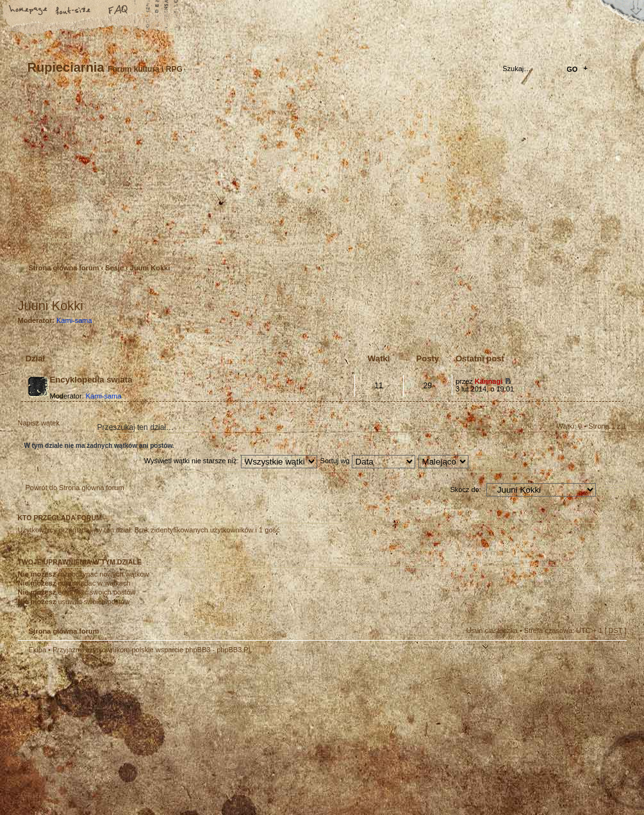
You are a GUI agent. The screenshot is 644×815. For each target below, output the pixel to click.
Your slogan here (220, 737)
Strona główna (29, 11)
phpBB (162, 735)
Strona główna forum (321, 177)
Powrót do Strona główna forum (75, 488)
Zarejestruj (65, 240)
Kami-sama (74, 320)
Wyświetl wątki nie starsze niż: (231, 461)
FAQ (119, 11)
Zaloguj (105, 240)
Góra (611, 658)
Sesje (114, 268)
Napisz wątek (49, 427)
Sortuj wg (368, 461)
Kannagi (489, 381)
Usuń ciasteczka (492, 630)
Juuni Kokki (150, 268)
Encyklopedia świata (91, 380)
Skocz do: (465, 490)
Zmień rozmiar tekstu (74, 11)
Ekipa (38, 650)
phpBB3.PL (235, 650)
